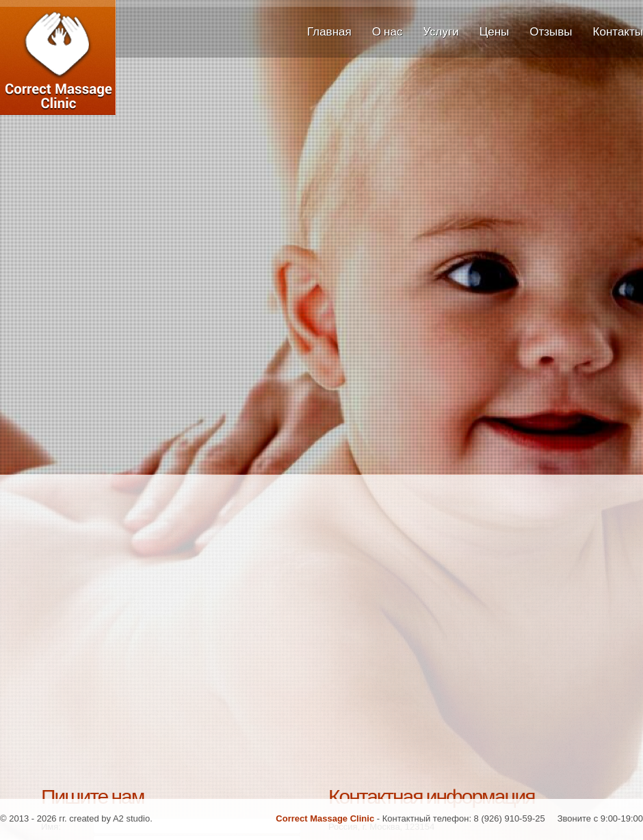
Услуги (441, 31)
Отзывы (551, 31)
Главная (329, 31)
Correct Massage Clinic (75, 75)
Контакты (618, 31)
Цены (495, 31)
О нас (388, 31)
